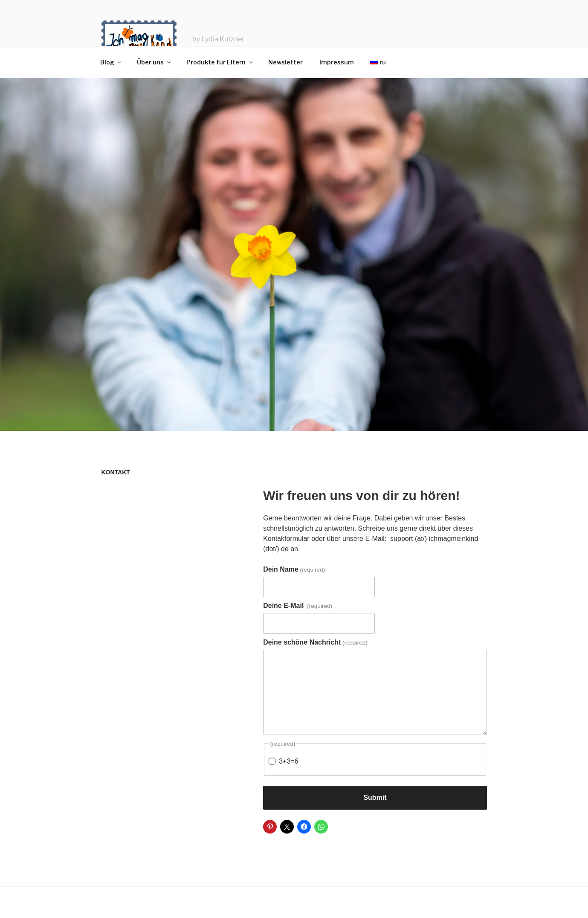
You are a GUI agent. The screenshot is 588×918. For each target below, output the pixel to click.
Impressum (337, 62)
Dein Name (294, 569)
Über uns (154, 62)
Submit (375, 797)
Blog (111, 62)
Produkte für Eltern (220, 62)
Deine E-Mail (298, 606)
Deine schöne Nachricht (315, 642)
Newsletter (285, 62)
